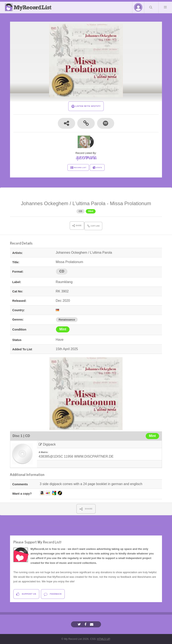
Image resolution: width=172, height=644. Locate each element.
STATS (97, 168)
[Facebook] (86, 624)
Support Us (26, 594)
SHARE (86, 509)
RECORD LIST (78, 168)
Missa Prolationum (130, 203)
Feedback (53, 594)
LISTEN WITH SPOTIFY (86, 106)
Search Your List (151, 7)
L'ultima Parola (89, 203)
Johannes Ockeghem (45, 203)
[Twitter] (80, 624)
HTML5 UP (104, 639)
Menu (165, 7)
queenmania (86, 157)
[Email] (92, 624)
